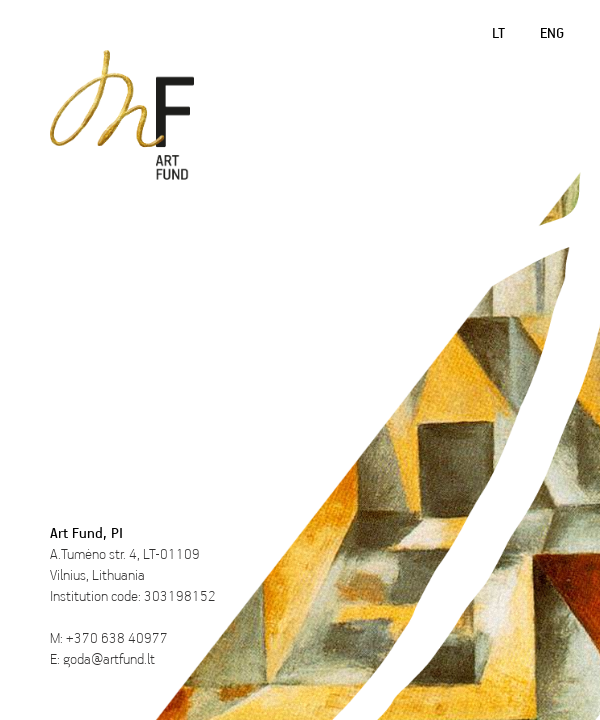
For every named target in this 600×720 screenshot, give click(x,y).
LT (498, 33)
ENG (552, 33)
